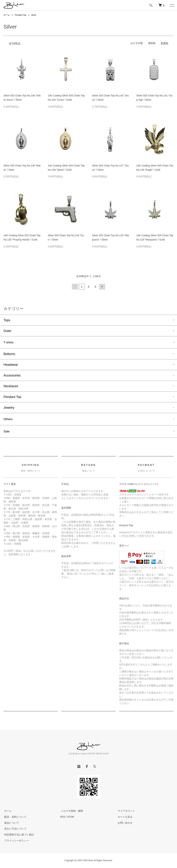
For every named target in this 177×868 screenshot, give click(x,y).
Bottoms (9, 354)
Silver (34, 15)
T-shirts (9, 342)
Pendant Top (21, 15)
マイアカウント (125, 811)
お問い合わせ (124, 823)
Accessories (12, 375)
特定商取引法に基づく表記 (18, 835)
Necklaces (11, 386)
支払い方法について (15, 829)
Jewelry (9, 407)
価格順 (152, 43)
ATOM (71, 817)
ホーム (7, 15)
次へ (102, 286)
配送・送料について (15, 817)
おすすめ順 (137, 43)
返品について (11, 823)
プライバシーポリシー (16, 841)
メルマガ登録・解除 (71, 811)
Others (8, 419)
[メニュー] (172, 5)
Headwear (11, 365)
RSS (63, 817)
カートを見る (124, 817)
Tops (7, 320)
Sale (7, 432)
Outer (7, 331)
